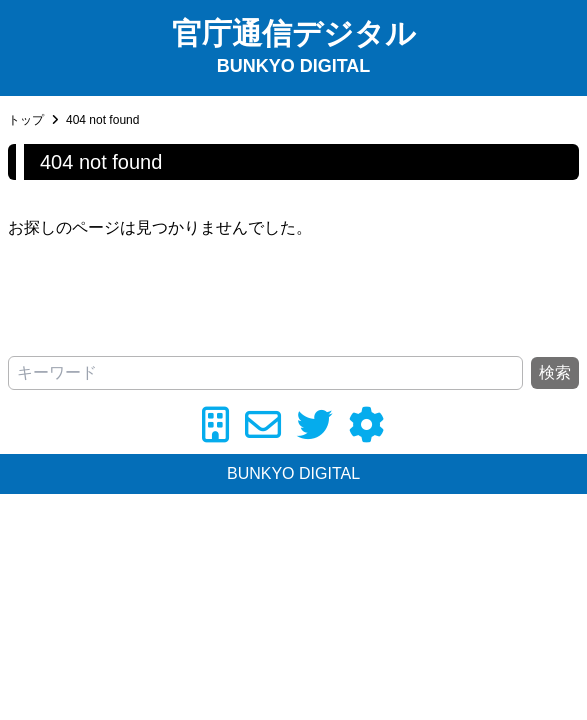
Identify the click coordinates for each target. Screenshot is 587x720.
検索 (555, 372)
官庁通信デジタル (294, 33)
